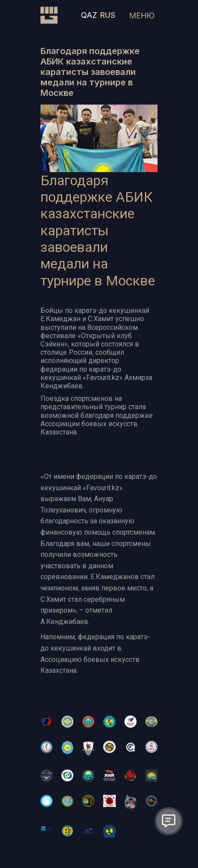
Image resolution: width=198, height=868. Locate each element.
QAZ (89, 15)
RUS (108, 15)
